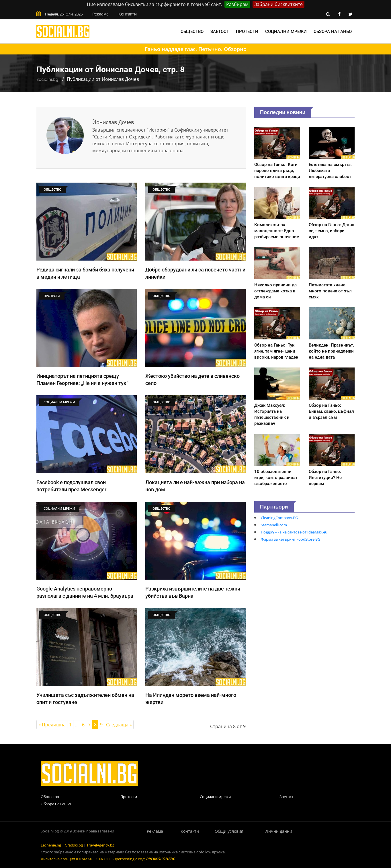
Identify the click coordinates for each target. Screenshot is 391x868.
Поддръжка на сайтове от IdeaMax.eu (294, 532)
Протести (247, 32)
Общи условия (229, 831)
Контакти (128, 14)
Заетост (220, 32)
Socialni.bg (47, 79)
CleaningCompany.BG (279, 518)
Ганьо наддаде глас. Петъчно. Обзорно (196, 49)
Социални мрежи (286, 32)
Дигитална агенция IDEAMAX (66, 859)
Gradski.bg (74, 845)
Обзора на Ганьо (333, 32)
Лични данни (279, 831)
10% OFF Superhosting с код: (135, 859)
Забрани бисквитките (278, 4)
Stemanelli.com (274, 525)
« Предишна (52, 725)
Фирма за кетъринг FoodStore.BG (291, 539)
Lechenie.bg (51, 845)
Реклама (100, 14)
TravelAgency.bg (100, 845)
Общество (192, 32)
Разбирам (237, 4)
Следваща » (119, 725)
